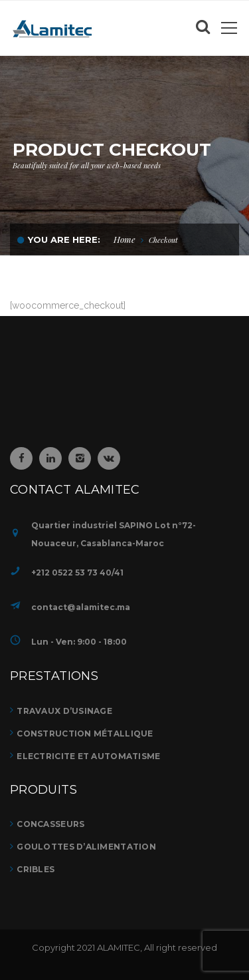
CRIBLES (36, 869)
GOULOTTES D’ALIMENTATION (86, 847)
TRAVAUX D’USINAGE (64, 711)
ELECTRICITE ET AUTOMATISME (88, 756)
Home (124, 239)
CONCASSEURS (50, 824)
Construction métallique (85, 734)
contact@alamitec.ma (81, 607)
